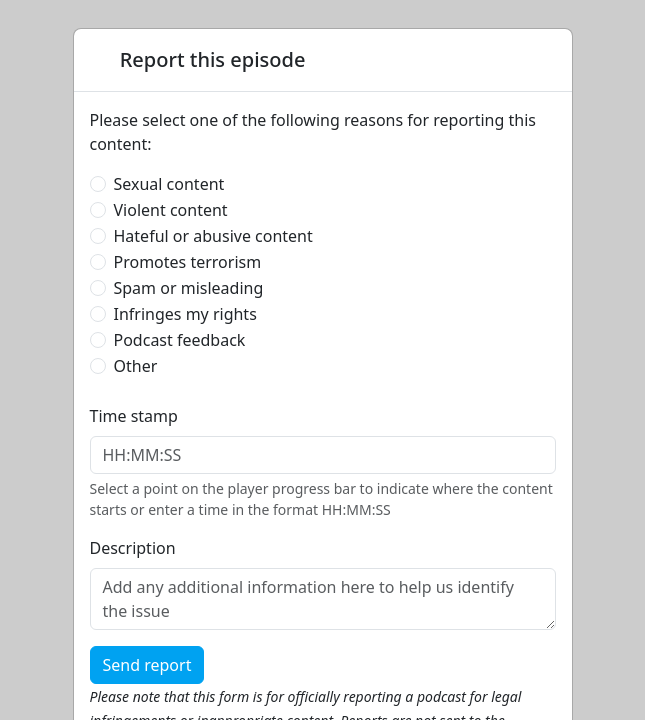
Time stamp (134, 416)
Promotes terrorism (188, 262)
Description (133, 548)
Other (136, 366)
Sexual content (169, 184)
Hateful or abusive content (213, 236)
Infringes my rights (185, 314)
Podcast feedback (180, 340)
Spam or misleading (189, 288)
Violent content (171, 210)
